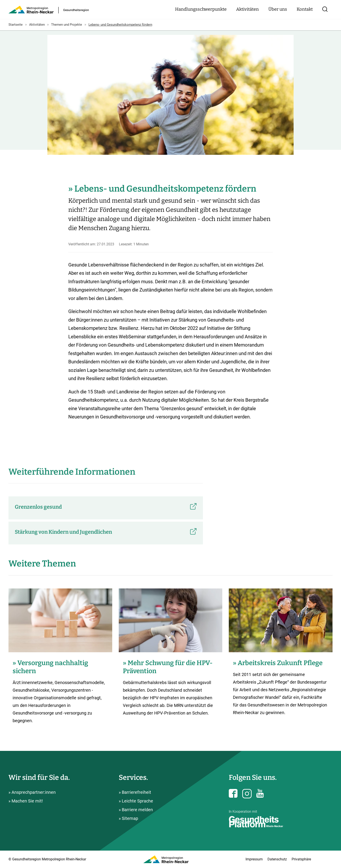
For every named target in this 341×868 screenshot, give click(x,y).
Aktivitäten (247, 9)
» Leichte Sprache (136, 801)
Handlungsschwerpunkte (201, 9)
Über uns (278, 9)
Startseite (16, 25)
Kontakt (305, 9)
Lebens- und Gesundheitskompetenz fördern (120, 25)
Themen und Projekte (67, 25)
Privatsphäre (301, 859)
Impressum (254, 859)
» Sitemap (128, 818)
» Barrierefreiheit (135, 792)
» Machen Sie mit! (26, 801)
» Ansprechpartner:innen (32, 792)
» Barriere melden (136, 810)
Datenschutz (277, 859)
